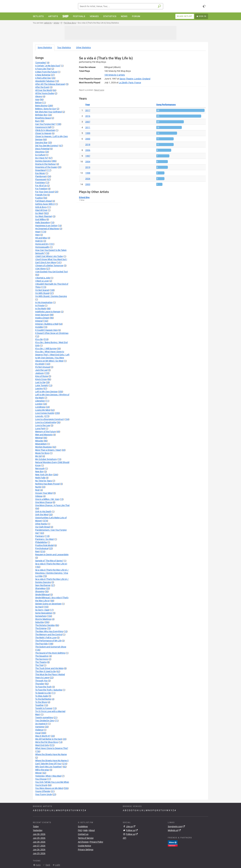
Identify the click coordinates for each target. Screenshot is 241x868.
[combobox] (121, 6)
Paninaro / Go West (44, 539)
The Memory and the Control (49, 634)
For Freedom (41, 189)
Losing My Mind (43, 410)
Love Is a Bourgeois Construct (49, 419)
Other (83, 48)
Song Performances (166, 105)
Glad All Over (41, 210)
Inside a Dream (42, 318)
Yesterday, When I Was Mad (48, 776)
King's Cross (41, 379)
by (115, 75)
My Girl (39, 456)
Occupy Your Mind (44, 493)
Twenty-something (44, 717)
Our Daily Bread (43, 527)
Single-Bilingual (42, 595)
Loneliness (40, 407)
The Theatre (41, 662)
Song (45, 48)
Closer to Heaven (43, 133)
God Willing (40, 219)
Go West (39, 213)
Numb (38, 487)
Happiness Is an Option (46, 226)
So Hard (39, 607)
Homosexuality (42, 247)
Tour (64, 48)
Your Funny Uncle (43, 794)
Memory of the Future (45, 432)
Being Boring (41, 106)
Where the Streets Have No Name (51, 754)
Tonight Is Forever (44, 708)
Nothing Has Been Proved (47, 484)
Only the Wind (42, 515)
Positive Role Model (44, 545)
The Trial (39, 665)
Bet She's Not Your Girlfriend (48, 112)
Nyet (37, 490)
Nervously (40, 468)
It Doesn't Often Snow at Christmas (52, 333)
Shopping (40, 591)
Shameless (40, 588)
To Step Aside (42, 696)
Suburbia (40, 622)
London (39, 404)
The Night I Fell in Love (46, 638)
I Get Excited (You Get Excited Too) (52, 272)
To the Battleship (43, 699)
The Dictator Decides (45, 625)
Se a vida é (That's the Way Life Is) (51, 564)
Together (39, 705)
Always (39, 96)
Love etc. (40, 416)
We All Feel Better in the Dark (49, 739)
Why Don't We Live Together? (49, 767)
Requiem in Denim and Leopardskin (52, 555)
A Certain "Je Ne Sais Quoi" (48, 66)
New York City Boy (44, 475)
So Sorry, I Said (42, 610)
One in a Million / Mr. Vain (47, 499)
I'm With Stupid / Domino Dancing (51, 296)
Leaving (39, 388)
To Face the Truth (43, 687)
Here (37, 235)
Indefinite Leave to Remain (48, 312)
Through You (41, 681)
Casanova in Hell (43, 127)
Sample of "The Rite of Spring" (49, 561)
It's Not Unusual (43, 367)
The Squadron (42, 656)
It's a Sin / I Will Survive (46, 349)
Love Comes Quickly (45, 413)
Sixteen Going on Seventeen (48, 604)
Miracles (39, 441)
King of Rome (42, 376)
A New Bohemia (43, 75)
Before (38, 103)
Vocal (38, 733)
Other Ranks (41, 524)
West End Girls (42, 745)
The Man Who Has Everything (49, 631)
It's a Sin (39, 339)
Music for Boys (42, 453)
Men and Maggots (44, 435)
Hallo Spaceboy (43, 222)
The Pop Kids (41, 644)
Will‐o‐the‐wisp (42, 770)
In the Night (41, 309)
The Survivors (42, 659)
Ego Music (40, 173)
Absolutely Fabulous (45, 81)
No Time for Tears (44, 481)
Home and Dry (42, 244)
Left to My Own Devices (46, 392)
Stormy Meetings (43, 619)
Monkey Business (43, 447)
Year (88, 105)
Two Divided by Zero (45, 721)
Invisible (39, 327)
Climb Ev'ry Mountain (45, 130)
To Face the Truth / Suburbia (49, 690)
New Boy (39, 472)
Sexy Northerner (43, 585)
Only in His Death (43, 511)
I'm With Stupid (42, 293)
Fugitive (39, 198)
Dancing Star (41, 143)
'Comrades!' (41, 63)
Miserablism (41, 444)
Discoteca (40, 152)
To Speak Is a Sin (43, 693)
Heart (38, 232)
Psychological (42, 548)
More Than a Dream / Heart (48, 450)
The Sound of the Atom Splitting (50, 653)
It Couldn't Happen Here (46, 330)
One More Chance (44, 502)
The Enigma (41, 628)
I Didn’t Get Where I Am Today (49, 256)
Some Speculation (44, 613)
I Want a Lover (42, 281)
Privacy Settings (86, 850)
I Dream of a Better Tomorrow (49, 266)
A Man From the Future (46, 72)
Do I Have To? (42, 158)
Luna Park (40, 428)
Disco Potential (42, 149)
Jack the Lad (41, 370)
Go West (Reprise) (44, 216)
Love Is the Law (43, 425)
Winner (39, 773)
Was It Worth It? (43, 736)
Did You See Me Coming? (47, 146)
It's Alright (40, 364)
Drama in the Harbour (45, 164)
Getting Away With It (45, 204)
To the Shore (41, 702)
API (124, 838)
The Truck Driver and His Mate (49, 668)
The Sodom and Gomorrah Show (51, 647)
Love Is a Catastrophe (46, 422)
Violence (39, 730)
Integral (39, 321)
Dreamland (40, 170)
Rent (37, 551)
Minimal (39, 438)
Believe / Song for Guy (46, 109)
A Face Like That (43, 69)
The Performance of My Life (48, 641)
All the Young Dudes (45, 93)
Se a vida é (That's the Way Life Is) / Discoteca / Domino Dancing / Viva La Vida (52, 573)
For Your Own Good (45, 192)
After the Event (42, 87)
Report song (99, 90)
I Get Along (40, 269)
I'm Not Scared (42, 290)
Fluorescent (41, 179)
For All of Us (41, 186)
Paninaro (40, 536)
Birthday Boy (41, 115)
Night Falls (40, 478)
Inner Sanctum (42, 315)
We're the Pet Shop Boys (47, 742)
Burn (38, 121)
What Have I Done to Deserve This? (52, 748)
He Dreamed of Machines (47, 229)
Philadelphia (41, 542)
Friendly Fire (41, 195)
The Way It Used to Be (45, 671)
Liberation (40, 401)
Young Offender (43, 791)
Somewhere (41, 616)
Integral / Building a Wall (47, 324)
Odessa (39, 496)
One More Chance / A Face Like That (52, 505)
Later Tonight (42, 385)
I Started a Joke (43, 278)
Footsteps (40, 182)
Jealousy (40, 373)
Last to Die (40, 382)
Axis (37, 99)
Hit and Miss (41, 238)
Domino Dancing (43, 161)
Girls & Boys (41, 207)
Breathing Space (43, 118)
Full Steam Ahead (43, 201)
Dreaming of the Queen (46, 167)
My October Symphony (46, 459)
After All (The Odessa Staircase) (50, 84)
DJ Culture (40, 155)
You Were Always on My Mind (49, 788)
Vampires (40, 727)
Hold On (39, 241)
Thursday (40, 684)
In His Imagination (44, 302)
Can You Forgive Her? (45, 124)
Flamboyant (41, 176)
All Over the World (44, 90)
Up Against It (41, 724)
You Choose (41, 779)
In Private (40, 305)
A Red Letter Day (43, 78)
